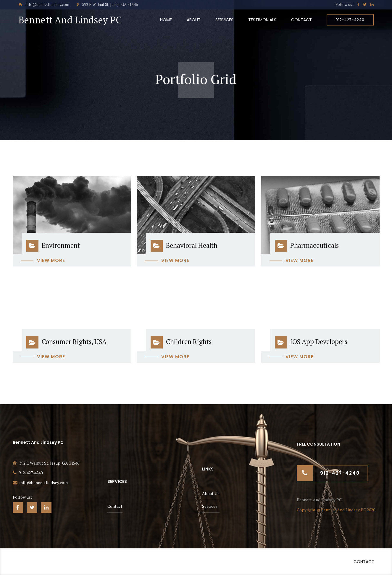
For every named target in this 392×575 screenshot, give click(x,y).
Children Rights (189, 342)
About (194, 20)
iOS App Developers (319, 342)
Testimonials (262, 20)
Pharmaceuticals (314, 245)
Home (166, 20)
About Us (211, 493)
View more (51, 260)
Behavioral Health (192, 245)
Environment (61, 245)
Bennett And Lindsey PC (70, 20)
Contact (301, 20)
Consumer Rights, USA (74, 342)
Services (224, 20)
